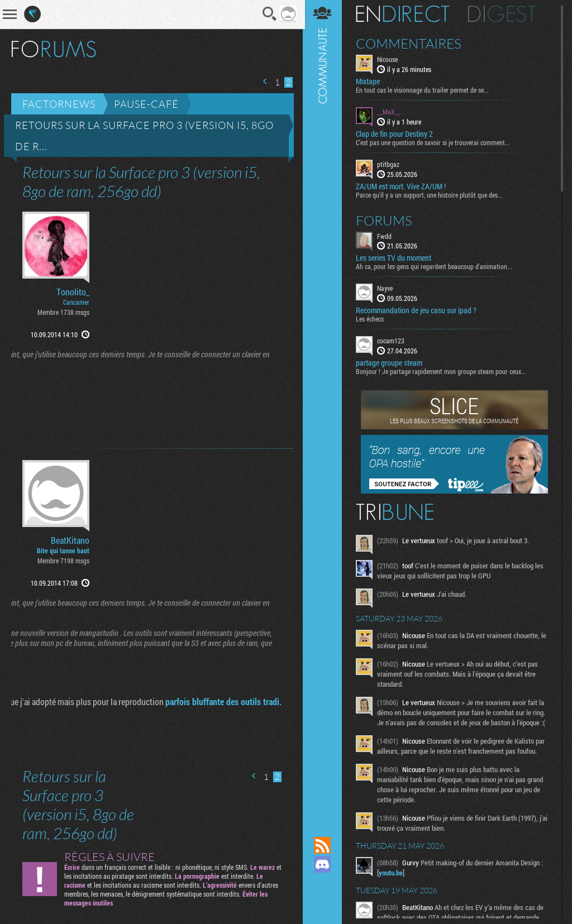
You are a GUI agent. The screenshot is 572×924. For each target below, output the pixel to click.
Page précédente (264, 81)
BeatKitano (70, 540)
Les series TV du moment (395, 258)
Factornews (59, 104)
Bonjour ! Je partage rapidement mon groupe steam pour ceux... (442, 371)
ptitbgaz (389, 164)
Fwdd (385, 236)
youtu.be (392, 873)
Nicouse (389, 59)
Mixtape (369, 82)
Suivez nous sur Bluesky (323, 902)
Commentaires (410, 44)
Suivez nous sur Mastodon (323, 883)
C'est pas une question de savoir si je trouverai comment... (434, 142)
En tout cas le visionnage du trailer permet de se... (423, 90)
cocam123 (392, 341)
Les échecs (371, 319)
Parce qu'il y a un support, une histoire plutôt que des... (430, 194)
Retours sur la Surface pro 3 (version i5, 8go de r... (144, 136)
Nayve (386, 288)
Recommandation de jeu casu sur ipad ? (417, 310)
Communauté (323, 408)
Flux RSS (323, 845)
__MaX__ (390, 112)
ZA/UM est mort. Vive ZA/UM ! (402, 186)
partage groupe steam (390, 363)
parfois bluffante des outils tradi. (222, 702)
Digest (503, 14)
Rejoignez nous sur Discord (323, 864)
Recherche (269, 14)
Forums (385, 220)
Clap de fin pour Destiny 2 (395, 134)
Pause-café (146, 104)
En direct (404, 14)
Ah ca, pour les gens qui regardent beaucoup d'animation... (435, 266)
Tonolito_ (73, 292)
